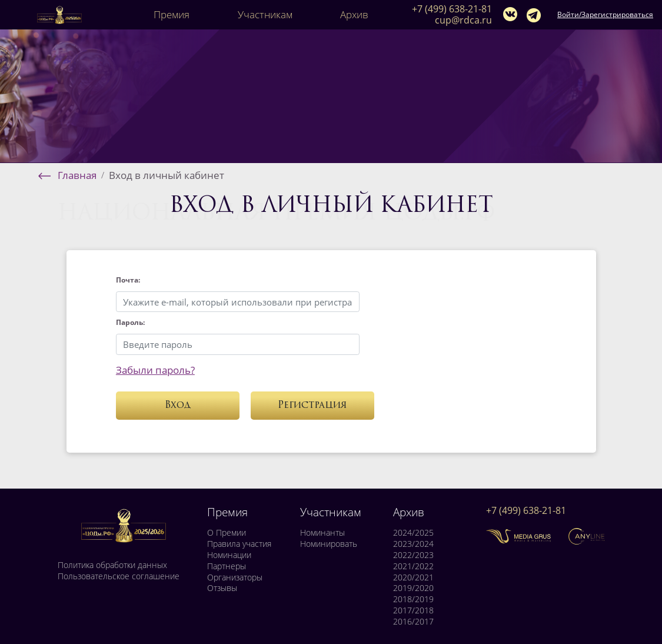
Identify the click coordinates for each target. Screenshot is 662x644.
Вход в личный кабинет (167, 175)
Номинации (229, 555)
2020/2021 (413, 577)
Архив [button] (354, 14)
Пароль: (130, 322)
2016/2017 (413, 622)
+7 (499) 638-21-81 (452, 9)
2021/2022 (413, 566)
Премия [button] (172, 14)
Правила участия (239, 544)
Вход (178, 406)
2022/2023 (413, 555)
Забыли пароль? (155, 370)
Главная (77, 175)
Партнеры (227, 566)
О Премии (227, 533)
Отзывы (222, 588)
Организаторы (235, 577)
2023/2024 (413, 544)
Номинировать (329, 544)
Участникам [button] (265, 14)
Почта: (128, 280)
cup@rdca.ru (463, 20)
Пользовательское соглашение (119, 576)
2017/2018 (413, 610)
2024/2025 (413, 533)
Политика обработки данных (112, 565)
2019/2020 (413, 588)
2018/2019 (413, 599)
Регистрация (312, 406)
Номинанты (322, 533)
